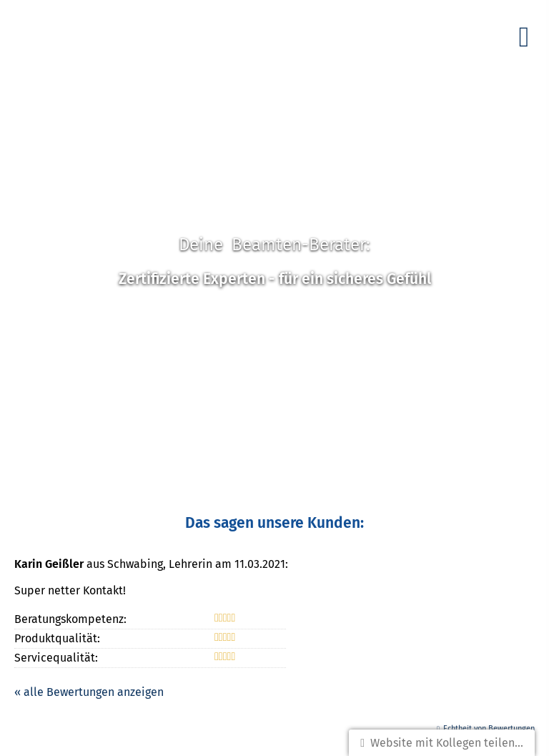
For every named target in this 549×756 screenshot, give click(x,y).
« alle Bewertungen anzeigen (89, 692)
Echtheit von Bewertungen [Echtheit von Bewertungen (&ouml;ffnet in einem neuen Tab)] (489, 728)
